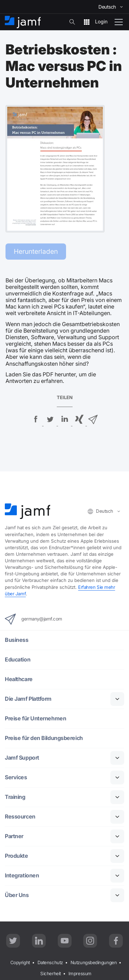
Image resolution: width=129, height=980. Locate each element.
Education (18, 660)
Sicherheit (51, 973)
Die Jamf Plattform (28, 699)
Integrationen (22, 875)
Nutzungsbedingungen (94, 962)
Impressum (80, 973)
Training (15, 797)
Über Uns (17, 895)
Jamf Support (22, 758)
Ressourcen (20, 817)
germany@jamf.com (34, 619)
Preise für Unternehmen (35, 718)
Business (17, 640)
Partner (14, 836)
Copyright (20, 962)
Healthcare (19, 679)
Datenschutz (50, 962)
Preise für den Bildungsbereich (44, 738)
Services (16, 777)
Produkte (16, 856)
